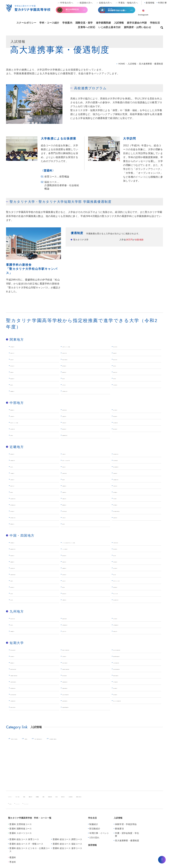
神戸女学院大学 (71, 511)
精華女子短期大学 (20, 710)
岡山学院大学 (70, 558)
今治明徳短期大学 (20, 704)
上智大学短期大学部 (124, 666)
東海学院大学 (121, 416)
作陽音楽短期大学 (72, 691)
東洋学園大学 (70, 365)
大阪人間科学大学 (20, 498)
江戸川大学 (69, 384)
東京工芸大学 (18, 365)
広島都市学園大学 (20, 577)
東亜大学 (67, 590)
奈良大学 (15, 466)
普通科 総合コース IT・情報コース (26, 847)
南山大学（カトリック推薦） (26, 422)
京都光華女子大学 (123, 454)
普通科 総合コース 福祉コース (67, 847)
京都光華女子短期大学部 (76, 672)
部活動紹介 (95, 832)
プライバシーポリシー (55, 807)
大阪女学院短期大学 (22, 685)
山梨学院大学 (18, 416)
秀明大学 (118, 378)
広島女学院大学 (19, 571)
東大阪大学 (69, 466)
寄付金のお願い (78, 11)
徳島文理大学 (70, 596)
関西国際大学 (70, 505)
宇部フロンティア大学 (126, 584)
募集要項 (48, 742)
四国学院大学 (121, 590)
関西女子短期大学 (123, 678)
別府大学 (15, 628)
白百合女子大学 (71, 353)
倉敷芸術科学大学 (20, 552)
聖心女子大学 (121, 346)
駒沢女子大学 (121, 359)
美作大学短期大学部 (22, 697)
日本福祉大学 (70, 422)
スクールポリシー (26, 23)
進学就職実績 (103, 23)
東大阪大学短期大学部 (126, 672)
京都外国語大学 (19, 460)
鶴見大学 (67, 378)
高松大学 (15, 596)
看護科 (13, 861)
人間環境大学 (70, 603)
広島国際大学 (70, 571)
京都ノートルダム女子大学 (77, 460)
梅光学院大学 (18, 590)
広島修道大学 (121, 565)
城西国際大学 (18, 391)
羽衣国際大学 (121, 492)
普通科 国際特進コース (21, 832)
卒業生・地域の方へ (128, 3)
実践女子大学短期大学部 (76, 653)
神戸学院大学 (18, 511)
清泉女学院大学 (71, 410)
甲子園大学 (120, 498)
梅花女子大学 (18, 485)
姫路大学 (67, 524)
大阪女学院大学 (71, 473)
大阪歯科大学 (121, 473)
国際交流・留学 (84, 23)
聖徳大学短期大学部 (22, 672)
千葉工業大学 (121, 384)
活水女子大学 (70, 634)
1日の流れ (94, 841)
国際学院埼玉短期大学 (126, 659)
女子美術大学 (18, 346)
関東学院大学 (70, 372)
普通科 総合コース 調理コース (67, 842)
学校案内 (67, 23)
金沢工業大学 (121, 410)
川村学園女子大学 (72, 391)
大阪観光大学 (70, 498)
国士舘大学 (17, 359)
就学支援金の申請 (137, 23)
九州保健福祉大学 (72, 628)
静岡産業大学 (18, 410)
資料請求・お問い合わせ (138, 27)
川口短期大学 (70, 659)
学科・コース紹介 (49, 23)
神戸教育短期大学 (20, 691)
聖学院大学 (17, 372)
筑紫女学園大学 (71, 622)
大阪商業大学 (70, 492)
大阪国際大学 (70, 485)
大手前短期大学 (122, 685)
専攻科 (13, 865)
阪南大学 (15, 492)
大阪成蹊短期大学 (72, 685)
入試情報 (119, 23)
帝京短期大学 (18, 659)
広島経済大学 (70, 565)
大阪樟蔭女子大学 (123, 479)
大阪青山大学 (121, 485)
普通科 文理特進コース (21, 827)
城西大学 (118, 365)
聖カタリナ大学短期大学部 (128, 704)
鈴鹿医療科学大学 (72, 435)
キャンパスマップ (31, 807)
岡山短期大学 (121, 691)
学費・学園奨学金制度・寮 (76, 742)
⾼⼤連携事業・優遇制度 (111, 742)
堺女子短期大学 (71, 678)
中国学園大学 (18, 542)
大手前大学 (69, 517)
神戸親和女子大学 (20, 517)
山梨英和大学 (70, 416)
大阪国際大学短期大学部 (24, 678)
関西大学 (67, 479)
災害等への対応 (87, 27)
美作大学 (118, 558)
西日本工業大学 (19, 622)
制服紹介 (94, 827)
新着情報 (150, 3)
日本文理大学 (121, 622)
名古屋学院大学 (19, 429)
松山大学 (15, 603)
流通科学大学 (121, 517)
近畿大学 (15, 584)
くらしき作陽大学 (72, 552)
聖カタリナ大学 (122, 596)
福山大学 (118, 577)
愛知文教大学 (70, 429)
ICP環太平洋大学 (123, 542)
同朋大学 (15, 435)
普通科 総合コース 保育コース (24, 842)
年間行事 (162, 3)
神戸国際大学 (121, 505)
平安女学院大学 (122, 460)
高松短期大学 (121, 697)
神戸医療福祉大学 (20, 505)
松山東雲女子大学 (123, 603)
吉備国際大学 (18, 565)
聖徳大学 (15, 384)
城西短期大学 (18, 666)
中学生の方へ (67, 3)
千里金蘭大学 (18, 473)
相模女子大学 (121, 372)
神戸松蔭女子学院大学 (126, 511)
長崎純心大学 (121, 634)
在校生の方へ (106, 3)
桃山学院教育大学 (123, 466)
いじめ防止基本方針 (110, 27)
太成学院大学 (18, 479)
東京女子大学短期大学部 (127, 653)
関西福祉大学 (18, 524)
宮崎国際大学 (18, 634)
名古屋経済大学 (122, 422)
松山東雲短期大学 (72, 704)
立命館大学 (69, 454)
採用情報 (92, 848)
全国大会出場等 (120, 12)
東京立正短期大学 (20, 653)
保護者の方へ (86, 3)
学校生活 (155, 23)
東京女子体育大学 (72, 359)
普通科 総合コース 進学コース (67, 851)
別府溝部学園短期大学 (75, 710)
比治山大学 (69, 584)
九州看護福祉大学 (123, 628)
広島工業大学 (121, 571)
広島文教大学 (70, 577)
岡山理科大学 (121, 552)
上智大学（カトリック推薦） (78, 346)
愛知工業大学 (121, 429)
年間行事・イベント (99, 836)
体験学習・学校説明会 (24, 742)
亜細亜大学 (120, 353)
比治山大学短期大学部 (75, 697)
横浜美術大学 (18, 378)
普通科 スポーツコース (21, 836)
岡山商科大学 (18, 558)
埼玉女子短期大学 (72, 666)
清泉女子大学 (18, 353)
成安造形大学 (18, 454)
